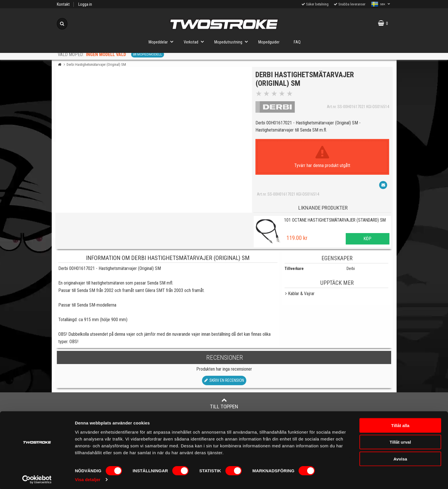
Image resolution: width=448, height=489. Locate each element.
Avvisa (400, 457)
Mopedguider (269, 42)
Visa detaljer (88, 478)
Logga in (85, 4)
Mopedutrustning (233, 42)
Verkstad (195, 42)
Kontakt (63, 4)
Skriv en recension (224, 382)
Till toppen (224, 405)
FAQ (297, 42)
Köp (367, 241)
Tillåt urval (400, 440)
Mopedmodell (148, 54)
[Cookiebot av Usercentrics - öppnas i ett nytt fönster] (37, 478)
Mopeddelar (163, 42)
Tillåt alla (400, 423)
